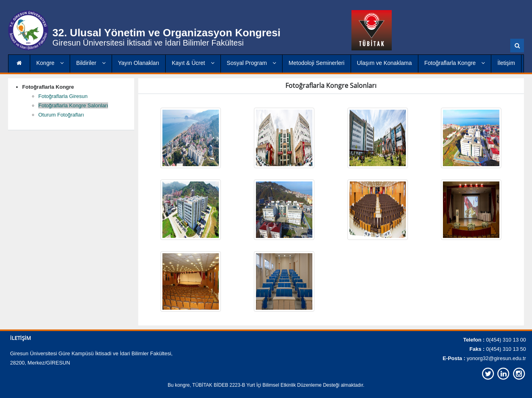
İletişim (506, 63)
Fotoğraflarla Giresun (63, 96)
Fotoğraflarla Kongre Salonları (73, 105)
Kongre (50, 63)
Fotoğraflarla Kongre (455, 63)
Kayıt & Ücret (193, 63)
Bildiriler (91, 63)
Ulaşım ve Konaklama (384, 63)
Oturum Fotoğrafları (61, 115)
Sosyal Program (251, 63)
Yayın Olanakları (139, 63)
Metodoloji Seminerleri (317, 63)
